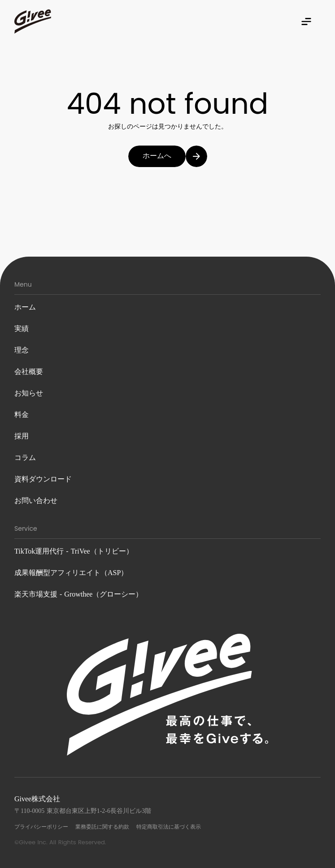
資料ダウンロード (43, 479)
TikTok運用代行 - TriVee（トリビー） (74, 551)
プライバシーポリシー (41, 827)
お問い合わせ (36, 501)
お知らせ (29, 393)
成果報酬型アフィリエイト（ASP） (71, 573)
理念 (22, 350)
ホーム (25, 307)
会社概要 (29, 372)
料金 (22, 415)
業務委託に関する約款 (102, 827)
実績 (22, 329)
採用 (22, 436)
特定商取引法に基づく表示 (169, 827)
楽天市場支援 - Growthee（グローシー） (78, 594)
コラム (25, 458)
